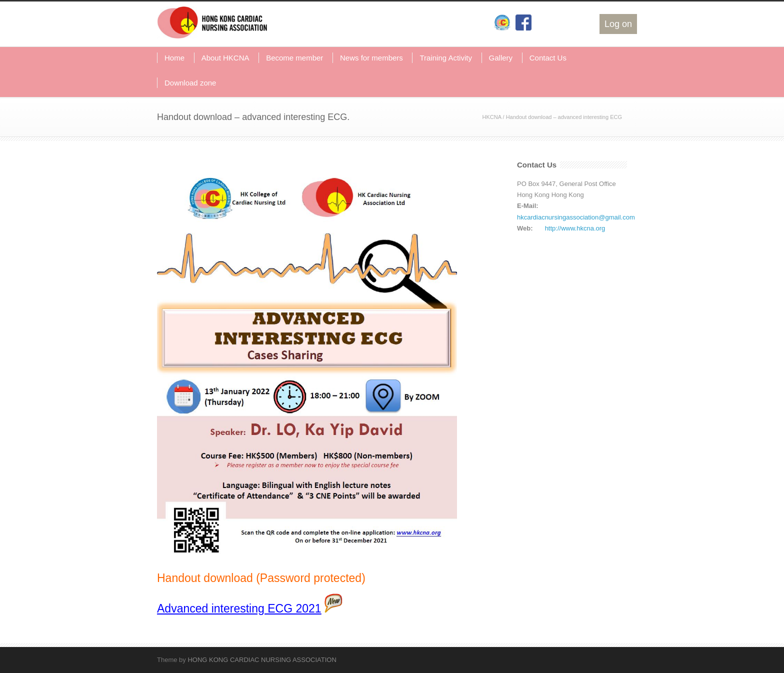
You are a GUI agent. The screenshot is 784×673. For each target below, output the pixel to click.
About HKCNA (225, 58)
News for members (371, 58)
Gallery (501, 58)
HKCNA (492, 117)
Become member (294, 58)
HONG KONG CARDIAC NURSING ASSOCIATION (262, 660)
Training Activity (445, 58)
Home (174, 58)
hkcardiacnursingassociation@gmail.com (576, 217)
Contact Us (548, 58)
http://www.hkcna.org (575, 228)
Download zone (190, 83)
